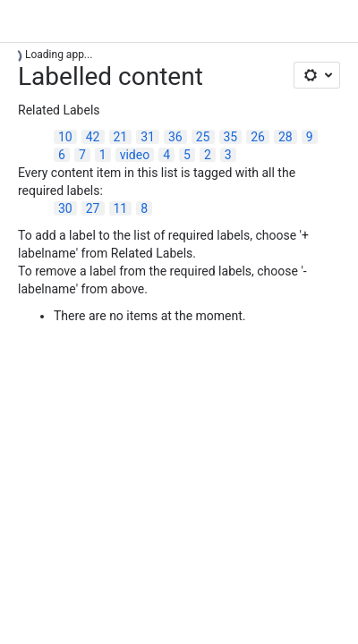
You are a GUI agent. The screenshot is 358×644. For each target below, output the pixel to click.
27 (93, 208)
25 (203, 137)
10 (65, 137)
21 (121, 137)
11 (121, 208)
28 (286, 137)
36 (175, 137)
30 (65, 208)
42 (93, 137)
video (135, 155)
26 (258, 137)
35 (231, 137)
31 (148, 137)
